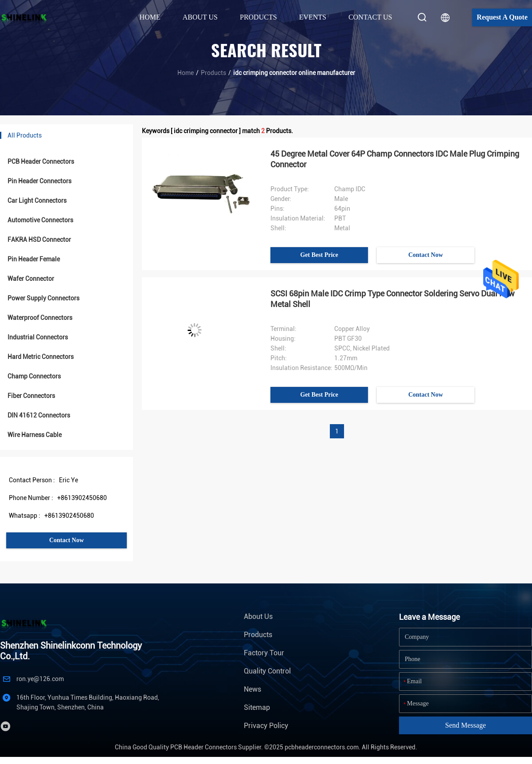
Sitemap (257, 707)
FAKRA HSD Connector (39, 240)
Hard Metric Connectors (41, 357)
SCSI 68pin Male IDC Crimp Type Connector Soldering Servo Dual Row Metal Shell (393, 299)
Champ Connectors (34, 376)
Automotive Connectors (40, 220)
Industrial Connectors (38, 337)
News (252, 689)
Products (213, 73)
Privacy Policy (266, 726)
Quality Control (267, 671)
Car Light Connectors (37, 201)
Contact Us (370, 17)
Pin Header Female (34, 259)
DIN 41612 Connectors (39, 415)
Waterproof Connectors (40, 318)
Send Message (465, 725)
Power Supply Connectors (43, 298)
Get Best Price (319, 255)
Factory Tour (264, 653)
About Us (258, 616)
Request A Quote (502, 17)
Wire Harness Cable (35, 435)
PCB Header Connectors (41, 161)
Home (150, 17)
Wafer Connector (31, 279)
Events (313, 17)
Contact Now (66, 540)
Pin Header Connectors (39, 181)
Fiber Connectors (31, 396)
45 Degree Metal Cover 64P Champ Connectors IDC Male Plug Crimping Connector (395, 159)
